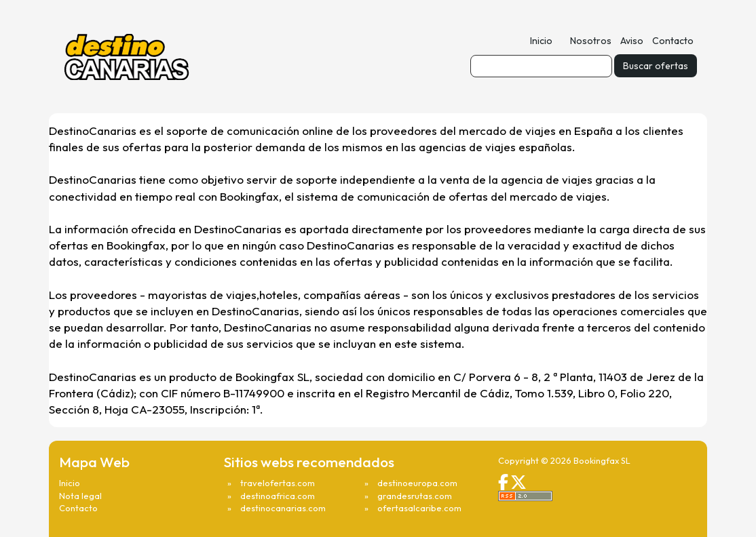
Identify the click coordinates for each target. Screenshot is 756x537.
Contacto (673, 41)
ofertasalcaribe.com (419, 508)
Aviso (632, 41)
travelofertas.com (278, 483)
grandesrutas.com (415, 496)
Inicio (541, 41)
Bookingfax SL (602, 460)
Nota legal (80, 496)
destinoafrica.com (278, 496)
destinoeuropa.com (417, 483)
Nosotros (591, 41)
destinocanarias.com (283, 508)
